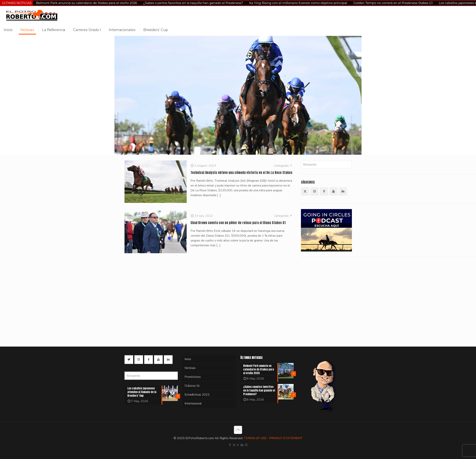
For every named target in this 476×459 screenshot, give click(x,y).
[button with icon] (305, 191)
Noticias (190, 368)
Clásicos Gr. (192, 386)
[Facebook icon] (230, 445)
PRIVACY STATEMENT (286, 438)
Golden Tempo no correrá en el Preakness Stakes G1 (393, 3)
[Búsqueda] (326, 165)
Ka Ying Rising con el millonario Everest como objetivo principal (298, 3)
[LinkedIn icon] (242, 445)
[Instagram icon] (246, 445)
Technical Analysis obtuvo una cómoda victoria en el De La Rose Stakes (241, 173)
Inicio (188, 359)
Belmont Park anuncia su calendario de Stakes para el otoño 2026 (86, 3)
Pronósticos (193, 377)
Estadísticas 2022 (197, 395)
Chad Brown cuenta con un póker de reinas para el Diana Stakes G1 (238, 223)
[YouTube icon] (238, 445)
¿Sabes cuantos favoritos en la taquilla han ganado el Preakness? (193, 3)
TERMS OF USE (255, 438)
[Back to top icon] (238, 430)
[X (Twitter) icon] (234, 445)
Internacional (193, 403)
